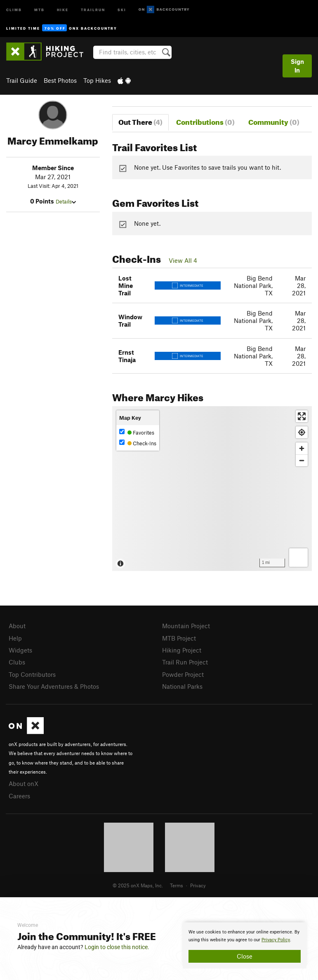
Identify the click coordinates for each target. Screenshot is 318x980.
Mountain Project (186, 626)
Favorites (137, 432)
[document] (245, 945)
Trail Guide (22, 80)
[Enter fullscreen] (302, 416)
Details (66, 201)
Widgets (20, 650)
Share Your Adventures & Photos (54, 686)
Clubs (17, 662)
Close (245, 956)
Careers (19, 796)
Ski (122, 9)
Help (15, 638)
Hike (63, 9)
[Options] (298, 558)
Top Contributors (32, 674)
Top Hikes (97, 80)
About (17, 626)
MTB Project (179, 638)
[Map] (212, 489)
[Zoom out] (302, 460)
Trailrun (93, 9)
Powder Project (183, 674)
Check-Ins (138, 443)
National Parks (182, 686)
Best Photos (60, 80)
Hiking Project (182, 650)
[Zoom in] (302, 448)
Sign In (297, 66)
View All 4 (183, 260)
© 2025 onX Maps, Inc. (138, 885)
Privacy (198, 885)
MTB (39, 9)
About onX (24, 784)
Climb (14, 9)
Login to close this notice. (117, 947)
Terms (177, 885)
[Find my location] (302, 432)
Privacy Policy (276, 940)
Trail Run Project (185, 662)
